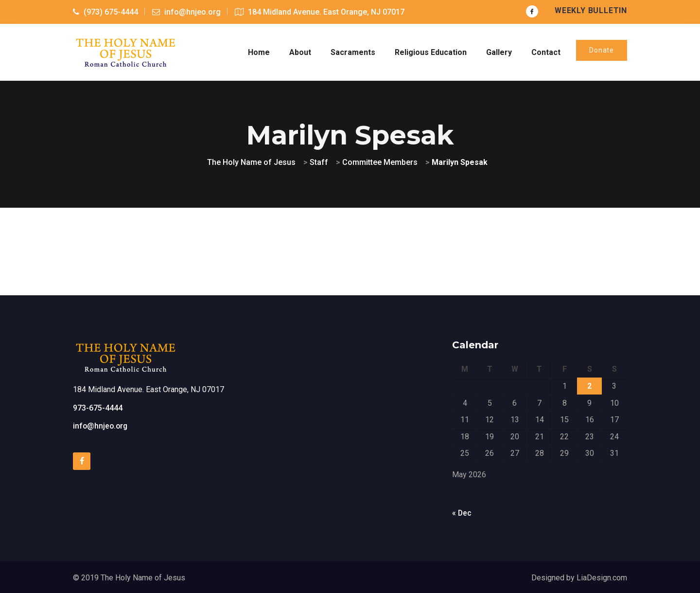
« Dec (462, 512)
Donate (602, 50)
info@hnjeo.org (101, 425)
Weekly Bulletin (591, 10)
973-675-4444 (98, 407)
